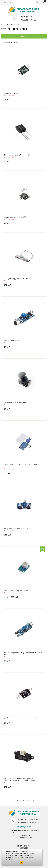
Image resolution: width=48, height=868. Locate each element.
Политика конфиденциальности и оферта (24, 830)
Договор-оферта (24, 835)
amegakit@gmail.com (24, 827)
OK (22, 862)
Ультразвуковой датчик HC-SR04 (16, 529)
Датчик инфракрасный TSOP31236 (17, 155)
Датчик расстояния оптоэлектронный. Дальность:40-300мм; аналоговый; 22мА (19, 780)
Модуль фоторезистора (13, 93)
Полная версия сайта (24, 838)
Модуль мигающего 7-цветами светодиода (20, 717)
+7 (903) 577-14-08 (28, 20)
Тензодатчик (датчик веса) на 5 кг (17, 279)
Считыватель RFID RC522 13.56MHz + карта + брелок (21, 466)
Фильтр (24, 36)
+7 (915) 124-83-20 (28, 17)
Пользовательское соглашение (24, 833)
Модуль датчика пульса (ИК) (15, 217)
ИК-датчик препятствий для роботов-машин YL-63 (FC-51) (23, 654)
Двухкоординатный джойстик (15, 403)
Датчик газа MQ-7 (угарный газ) (16, 591)
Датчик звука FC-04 (11, 341)
